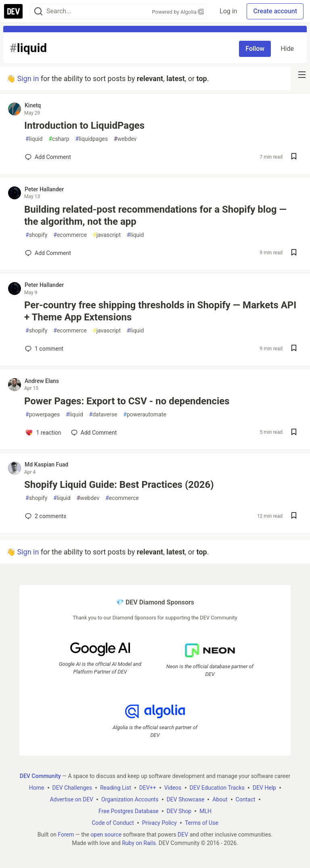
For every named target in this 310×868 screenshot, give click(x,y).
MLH (205, 811)
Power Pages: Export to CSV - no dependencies (127, 401)
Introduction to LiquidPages (84, 125)
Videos (173, 787)
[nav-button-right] (302, 75)
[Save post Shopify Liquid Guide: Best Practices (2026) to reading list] (294, 516)
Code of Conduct (113, 822)
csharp (59, 139)
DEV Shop (179, 811)
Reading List (116, 787)
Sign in (28, 78)
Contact (246, 799)
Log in (228, 11)
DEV (183, 834)
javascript (107, 235)
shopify (36, 235)
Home (37, 787)
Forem (66, 834)
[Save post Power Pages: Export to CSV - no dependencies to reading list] (294, 433)
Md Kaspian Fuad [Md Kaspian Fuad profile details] (46, 464)
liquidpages (92, 139)
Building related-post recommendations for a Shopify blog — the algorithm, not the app (155, 215)
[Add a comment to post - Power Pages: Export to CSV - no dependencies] (43, 433)
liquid (34, 139)
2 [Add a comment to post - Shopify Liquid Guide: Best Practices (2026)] (45, 516)
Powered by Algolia (178, 12)
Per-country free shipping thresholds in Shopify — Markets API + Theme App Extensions (160, 311)
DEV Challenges (72, 787)
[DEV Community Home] (13, 11)
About (220, 799)
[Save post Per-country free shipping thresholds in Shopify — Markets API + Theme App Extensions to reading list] (294, 349)
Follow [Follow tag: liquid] (255, 49)
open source (106, 834)
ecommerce (70, 235)
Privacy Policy (159, 822)
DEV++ (148, 787)
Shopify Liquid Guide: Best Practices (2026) (119, 485)
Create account (275, 11)
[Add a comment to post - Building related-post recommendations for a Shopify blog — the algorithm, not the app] (48, 253)
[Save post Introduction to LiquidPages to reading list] (294, 157)
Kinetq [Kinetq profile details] (33, 105)
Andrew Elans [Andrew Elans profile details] (42, 381)
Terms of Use (202, 822)
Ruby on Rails (139, 843)
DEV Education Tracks (217, 787)
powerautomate (145, 415)
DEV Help (264, 787)
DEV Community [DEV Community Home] (40, 776)
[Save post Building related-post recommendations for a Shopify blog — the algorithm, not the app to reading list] (294, 253)
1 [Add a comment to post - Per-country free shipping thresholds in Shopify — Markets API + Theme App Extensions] (43, 349)
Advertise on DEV (71, 799)
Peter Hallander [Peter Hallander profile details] (44, 189)
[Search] (38, 12)
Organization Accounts (130, 799)
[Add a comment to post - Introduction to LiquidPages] (48, 157)
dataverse (103, 415)
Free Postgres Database (129, 811)
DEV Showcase (186, 799)
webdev (125, 139)
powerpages (43, 415)
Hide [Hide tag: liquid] (287, 49)
